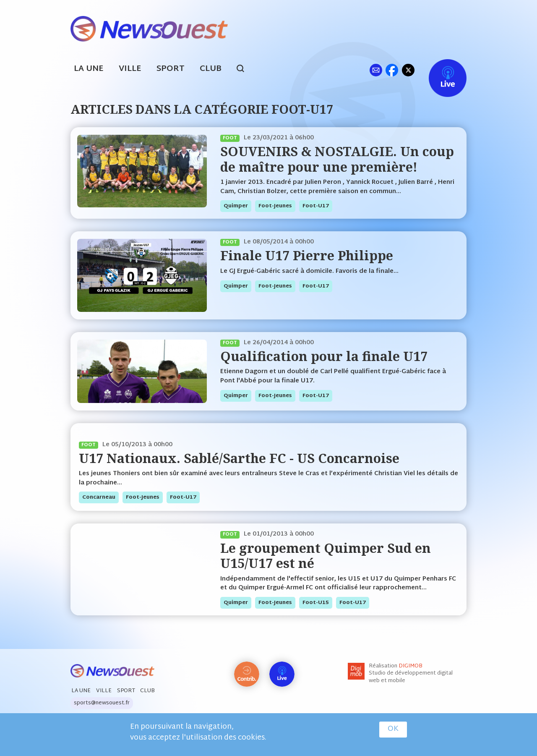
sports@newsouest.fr (102, 703)
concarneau (99, 497)
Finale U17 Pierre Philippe (307, 255)
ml (376, 70)
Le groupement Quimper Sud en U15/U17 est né (326, 556)
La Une (89, 69)
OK (393, 730)
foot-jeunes (275, 206)
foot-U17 (316, 206)
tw (408, 70)
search (245, 70)
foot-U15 (316, 603)
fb (392, 70)
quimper (236, 206)
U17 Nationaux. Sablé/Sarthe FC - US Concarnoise (239, 458)
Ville (130, 69)
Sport (171, 69)
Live (439, 70)
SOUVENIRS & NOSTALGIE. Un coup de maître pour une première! (337, 159)
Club (211, 69)
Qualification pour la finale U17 (324, 356)
